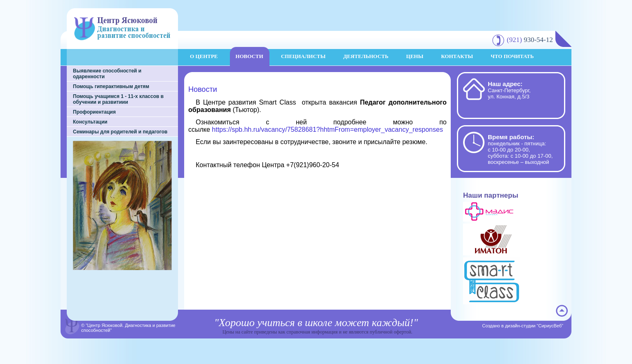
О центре (204, 56)
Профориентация (94, 112)
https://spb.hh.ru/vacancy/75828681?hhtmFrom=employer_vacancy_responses (327, 129)
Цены (415, 56)
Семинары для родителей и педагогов (120, 132)
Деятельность (366, 56)
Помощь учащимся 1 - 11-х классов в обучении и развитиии (118, 99)
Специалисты (303, 56)
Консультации (90, 122)
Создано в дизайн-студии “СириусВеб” (523, 326)
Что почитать (512, 56)
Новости (249, 56)
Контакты (457, 56)
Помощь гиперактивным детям (111, 86)
